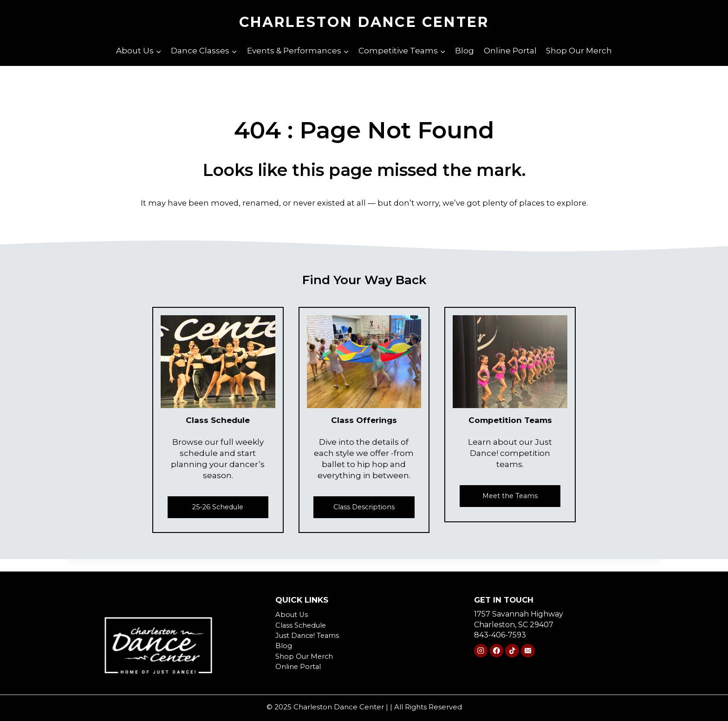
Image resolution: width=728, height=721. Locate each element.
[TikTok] (512, 651)
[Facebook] (497, 651)
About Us (293, 614)
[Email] (528, 651)
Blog (465, 51)
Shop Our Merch (579, 51)
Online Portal (510, 51)
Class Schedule (303, 625)
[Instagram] (481, 651)
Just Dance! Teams (310, 635)
